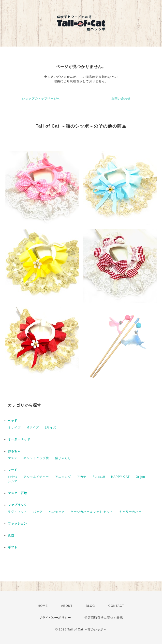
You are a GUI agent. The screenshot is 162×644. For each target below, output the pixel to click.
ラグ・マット (17, 512)
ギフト (13, 547)
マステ (13, 458)
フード (13, 470)
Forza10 (99, 477)
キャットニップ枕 (36, 458)
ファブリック (17, 505)
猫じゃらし (63, 458)
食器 (11, 535)
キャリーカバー (130, 512)
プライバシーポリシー (55, 618)
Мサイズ (33, 428)
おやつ (13, 477)
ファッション (17, 524)
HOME (43, 606)
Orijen (140, 477)
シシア (13, 481)
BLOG (90, 606)
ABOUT (67, 606)
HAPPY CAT (120, 477)
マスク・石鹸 (17, 493)
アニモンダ (63, 477)
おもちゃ (14, 451)
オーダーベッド (19, 439)
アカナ (82, 477)
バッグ (38, 512)
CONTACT (116, 606)
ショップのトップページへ (41, 99)
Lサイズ (51, 428)
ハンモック (57, 512)
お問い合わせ (121, 99)
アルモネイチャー (36, 477)
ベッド (13, 421)
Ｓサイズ (14, 428)
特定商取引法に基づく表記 (104, 618)
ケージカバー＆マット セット (92, 512)
